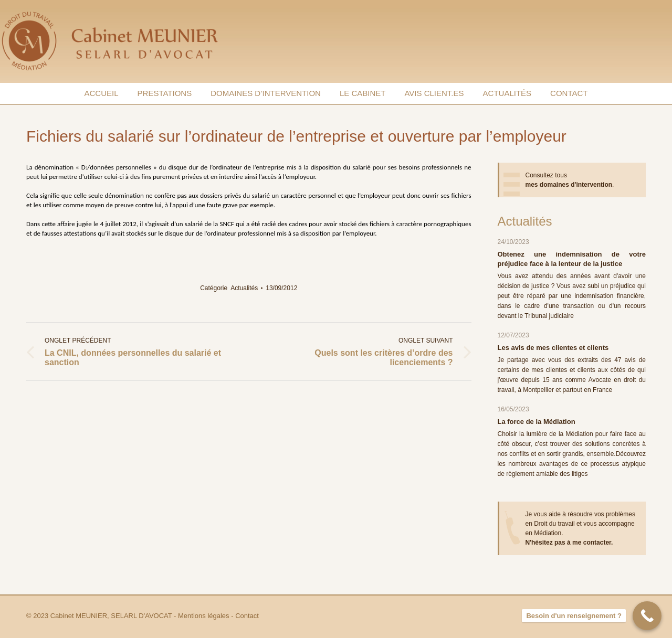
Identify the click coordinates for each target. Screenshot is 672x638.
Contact (247, 616)
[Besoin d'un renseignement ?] (647, 616)
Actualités (244, 288)
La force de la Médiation (537, 422)
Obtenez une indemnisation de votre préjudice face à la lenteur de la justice (572, 259)
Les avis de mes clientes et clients (553, 348)
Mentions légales (204, 616)
